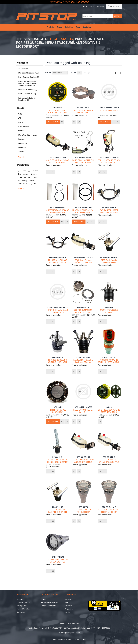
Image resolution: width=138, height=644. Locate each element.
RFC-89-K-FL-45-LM (58, 158)
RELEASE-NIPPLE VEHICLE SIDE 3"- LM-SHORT (109, 511)
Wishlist (67, 612)
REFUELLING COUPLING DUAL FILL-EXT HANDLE (58, 511)
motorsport (25, 177)
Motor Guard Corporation (28, 135)
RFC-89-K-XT (58, 507)
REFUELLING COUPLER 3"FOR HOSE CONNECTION (58, 461)
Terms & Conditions (24, 609)
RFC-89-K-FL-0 (109, 457)
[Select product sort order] (60, 73)
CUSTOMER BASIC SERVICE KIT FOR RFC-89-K (58, 211)
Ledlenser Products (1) (27, 94)
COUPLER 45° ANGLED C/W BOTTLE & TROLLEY (83, 161)
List (120, 73)
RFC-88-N (58, 407)
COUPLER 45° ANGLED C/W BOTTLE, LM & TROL (109, 161)
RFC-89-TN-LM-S (109, 507)
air (19, 171)
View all (21, 157)
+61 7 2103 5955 (104, 628)
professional (22, 184)
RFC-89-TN (83, 507)
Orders (67, 602)
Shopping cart (69, 609)
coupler (35, 171)
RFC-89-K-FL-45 (83, 457)
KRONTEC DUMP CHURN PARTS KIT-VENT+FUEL (83, 311)
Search (43, 599)
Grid (116, 73)
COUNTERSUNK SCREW (109, 110)
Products (50, 27)
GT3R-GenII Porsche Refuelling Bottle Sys (83, 261)
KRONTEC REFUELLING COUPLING (109, 311)
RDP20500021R (109, 357)
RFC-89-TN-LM (58, 557)
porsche (32, 181)
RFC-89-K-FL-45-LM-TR (109, 158)
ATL (20, 118)
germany (26, 174)
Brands (59, 27)
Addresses (68, 606)
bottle (24, 171)
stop (31, 184)
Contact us (87, 27)
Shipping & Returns (24, 602)
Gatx (20, 114)
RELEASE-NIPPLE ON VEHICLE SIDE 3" (83, 511)
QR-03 (109, 407)
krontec (34, 174)
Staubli (21, 131)
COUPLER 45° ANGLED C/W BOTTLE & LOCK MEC (58, 161)
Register (84, 6)
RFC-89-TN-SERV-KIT (83, 208)
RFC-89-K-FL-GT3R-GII (83, 257)
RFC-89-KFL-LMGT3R (83, 407)
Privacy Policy (22, 606)
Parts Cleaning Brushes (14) (29, 77)
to (35, 184)
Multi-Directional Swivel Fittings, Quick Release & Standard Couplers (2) (28, 83)
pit (19, 181)
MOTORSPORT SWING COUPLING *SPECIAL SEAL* (109, 361)
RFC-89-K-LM (58, 357)
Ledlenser (22, 148)
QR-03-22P (58, 108)
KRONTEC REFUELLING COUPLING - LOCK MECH (58, 361)
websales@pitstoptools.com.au (69, 633)
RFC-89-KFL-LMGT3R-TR (58, 307)
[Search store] (98, 16)
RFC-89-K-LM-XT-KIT (58, 257)
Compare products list (48, 606)
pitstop (25, 181)
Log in (92, 6)
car (29, 171)
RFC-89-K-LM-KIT (109, 208)
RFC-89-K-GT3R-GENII (109, 257)
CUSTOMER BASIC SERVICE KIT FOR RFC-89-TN (83, 211)
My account (69, 599)
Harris (21, 122)
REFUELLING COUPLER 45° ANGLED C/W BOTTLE (83, 461)
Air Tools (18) (23, 69)
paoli (36, 177)
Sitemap (20, 599)
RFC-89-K (109, 307)
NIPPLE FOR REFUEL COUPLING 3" (58, 411)
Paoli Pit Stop (24, 127)
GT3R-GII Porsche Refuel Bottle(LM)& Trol (58, 311)
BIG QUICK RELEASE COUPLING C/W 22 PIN (58, 111)
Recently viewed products (50, 602)
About (78, 27)
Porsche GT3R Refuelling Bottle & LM (83, 411)
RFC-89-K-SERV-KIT (58, 208)
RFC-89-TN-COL (83, 108)
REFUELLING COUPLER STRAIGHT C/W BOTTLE (109, 461)
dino (19, 174)
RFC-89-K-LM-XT (83, 357)
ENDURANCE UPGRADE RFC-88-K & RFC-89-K (109, 211)
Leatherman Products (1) (28, 90)
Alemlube (22, 152)
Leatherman (23, 143)
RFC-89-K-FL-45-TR (83, 158)
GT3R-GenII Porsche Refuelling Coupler (109, 261)
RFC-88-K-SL (58, 457)
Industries (69, 27)
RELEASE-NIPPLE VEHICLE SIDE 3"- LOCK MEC (58, 561)
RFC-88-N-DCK (83, 307)
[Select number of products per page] (80, 73)
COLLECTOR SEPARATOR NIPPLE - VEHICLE (83, 111)
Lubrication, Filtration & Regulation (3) (27, 99)
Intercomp (22, 139)
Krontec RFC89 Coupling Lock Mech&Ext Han (83, 361)
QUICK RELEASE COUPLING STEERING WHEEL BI (109, 411)
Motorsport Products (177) (28, 73)
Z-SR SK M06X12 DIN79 (109, 108)
